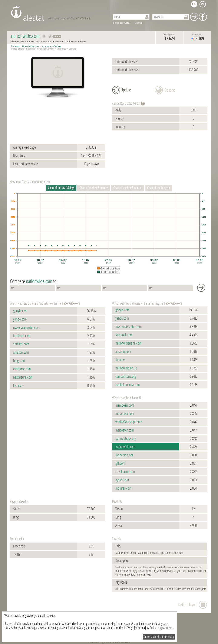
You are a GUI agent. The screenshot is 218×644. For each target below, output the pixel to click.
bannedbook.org (126, 439)
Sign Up (138, 23)
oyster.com (122, 480)
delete (57, 36)
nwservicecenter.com (26, 328)
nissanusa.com (125, 414)
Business (15, 46)
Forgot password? (122, 23)
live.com (18, 386)
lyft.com (120, 463)
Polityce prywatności (161, 628)
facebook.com (22, 336)
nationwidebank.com (128, 343)
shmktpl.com (21, 344)
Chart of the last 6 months (128, 188)
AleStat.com (58, 13)
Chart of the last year (158, 188)
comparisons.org (126, 376)
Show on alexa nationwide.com (44, 36)
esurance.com (22, 369)
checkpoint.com (125, 472)
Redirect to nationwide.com (50, 36)
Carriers (57, 46)
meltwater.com (125, 430)
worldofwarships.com (129, 422)
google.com (20, 311)
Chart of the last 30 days (61, 188)
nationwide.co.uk (126, 368)
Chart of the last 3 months (94, 188)
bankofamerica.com (128, 385)
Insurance (46, 46)
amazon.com (21, 352)
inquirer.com (123, 488)
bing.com (19, 361)
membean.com (125, 405)
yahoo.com (20, 319)
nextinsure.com (23, 377)
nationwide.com (125, 447)
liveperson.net (124, 455)
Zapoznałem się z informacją (159, 637)
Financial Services (31, 46)
